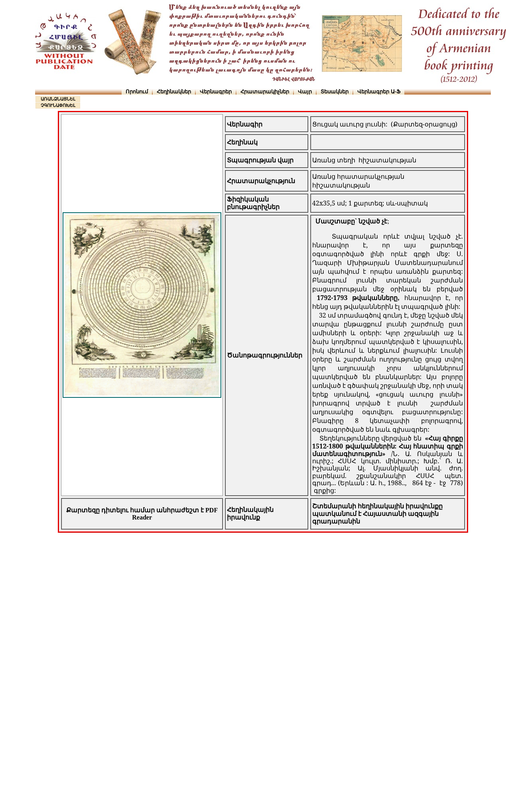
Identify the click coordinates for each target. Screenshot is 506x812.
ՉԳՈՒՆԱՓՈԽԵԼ (58, 105)
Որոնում (137, 92)
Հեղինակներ (174, 92)
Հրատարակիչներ (265, 92)
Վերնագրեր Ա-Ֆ (379, 92)
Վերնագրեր (216, 92)
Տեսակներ (335, 92)
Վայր (305, 92)
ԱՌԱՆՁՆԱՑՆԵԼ (58, 99)
